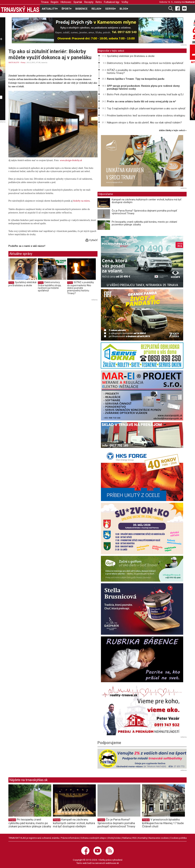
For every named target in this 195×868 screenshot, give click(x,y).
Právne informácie (70, 838)
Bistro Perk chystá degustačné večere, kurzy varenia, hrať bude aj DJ (145, 94)
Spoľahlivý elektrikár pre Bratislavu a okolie (23, 284)
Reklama (127, 838)
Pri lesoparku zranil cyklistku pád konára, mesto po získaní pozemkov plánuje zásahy (144, 223)
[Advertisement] (37, 326)
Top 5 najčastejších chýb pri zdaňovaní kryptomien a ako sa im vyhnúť (146, 109)
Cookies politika (178, 838)
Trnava (45, 2)
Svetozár (190, 2)
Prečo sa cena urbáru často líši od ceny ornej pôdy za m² (141, 101)
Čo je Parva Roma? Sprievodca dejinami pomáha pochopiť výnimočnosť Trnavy (144, 212)
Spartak (78, 2)
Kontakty (143, 838)
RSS (135, 838)
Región (55, 2)
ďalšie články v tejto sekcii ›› (173, 131)
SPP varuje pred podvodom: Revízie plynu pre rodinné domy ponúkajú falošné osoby (143, 87)
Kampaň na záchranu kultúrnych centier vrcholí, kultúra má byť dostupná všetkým (147, 201)
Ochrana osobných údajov (93, 838)
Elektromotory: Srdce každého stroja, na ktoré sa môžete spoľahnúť (50, 287)
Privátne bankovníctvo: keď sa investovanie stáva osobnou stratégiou (146, 116)
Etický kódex (114, 838)
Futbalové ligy (112, 2)
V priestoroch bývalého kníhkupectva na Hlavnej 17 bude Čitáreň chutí (163, 823)
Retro (99, 2)
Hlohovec (66, 2)
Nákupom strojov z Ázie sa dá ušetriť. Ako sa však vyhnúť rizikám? (144, 123)
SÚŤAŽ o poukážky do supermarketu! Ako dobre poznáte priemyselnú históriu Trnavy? (81, 288)
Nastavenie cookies (159, 838)
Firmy (23, 62)
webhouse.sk (112, 863)
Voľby (125, 2)
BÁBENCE (81, 9)
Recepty (89, 2)
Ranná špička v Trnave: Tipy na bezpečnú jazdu (136, 79)
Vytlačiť (92, 240)
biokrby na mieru (81, 201)
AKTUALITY (14, 62)
